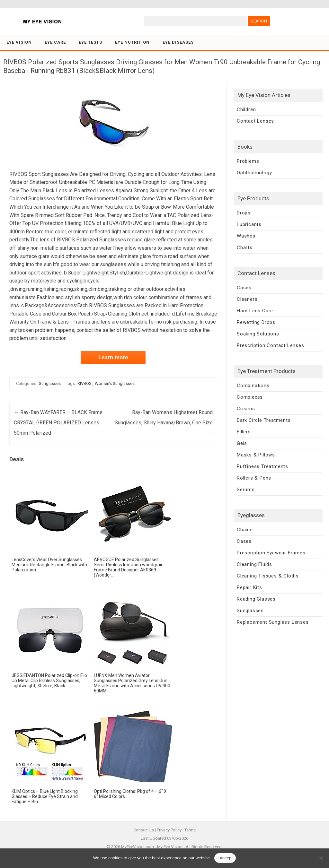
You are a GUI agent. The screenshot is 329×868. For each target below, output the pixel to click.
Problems (248, 161)
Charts (245, 247)
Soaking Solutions (258, 334)
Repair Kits (249, 587)
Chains (245, 530)
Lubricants (249, 224)
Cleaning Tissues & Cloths (268, 576)
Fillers (244, 432)
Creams (246, 409)
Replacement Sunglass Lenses (273, 622)
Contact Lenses (255, 121)
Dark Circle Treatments (264, 420)
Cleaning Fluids (254, 564)
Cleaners (247, 299)
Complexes (250, 397)
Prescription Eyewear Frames (271, 553)
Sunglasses (50, 383)
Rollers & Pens (254, 478)
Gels (242, 443)
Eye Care (55, 42)
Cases (244, 288)
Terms (190, 830)
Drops (244, 213)
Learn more (113, 357)
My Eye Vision (170, 847)
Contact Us (144, 830)
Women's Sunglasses (115, 383)
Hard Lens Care (255, 311)
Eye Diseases (178, 42)
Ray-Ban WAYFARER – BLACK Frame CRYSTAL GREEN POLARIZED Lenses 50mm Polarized (58, 423)
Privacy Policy (169, 830)
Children (246, 109)
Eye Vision (19, 42)
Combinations (253, 386)
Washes (246, 236)
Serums (246, 490)
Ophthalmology (254, 173)
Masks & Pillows (256, 455)
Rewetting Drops (256, 322)
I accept (225, 858)
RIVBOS (84, 383)
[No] (321, 858)
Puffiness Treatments (262, 466)
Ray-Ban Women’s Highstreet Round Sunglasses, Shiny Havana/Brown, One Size (164, 423)
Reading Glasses (256, 599)
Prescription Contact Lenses (271, 345)
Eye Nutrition (132, 42)
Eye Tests (90, 42)
